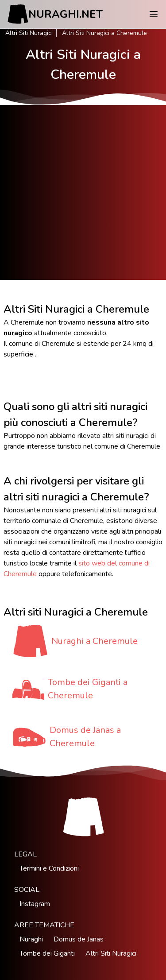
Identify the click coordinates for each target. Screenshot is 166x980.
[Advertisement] (83, 192)
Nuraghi (31, 939)
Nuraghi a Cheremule (95, 641)
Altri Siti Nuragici (29, 33)
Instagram (35, 904)
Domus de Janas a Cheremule (85, 737)
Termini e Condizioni (49, 868)
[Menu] (154, 14)
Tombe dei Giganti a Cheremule (88, 689)
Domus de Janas (79, 939)
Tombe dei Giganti (47, 953)
